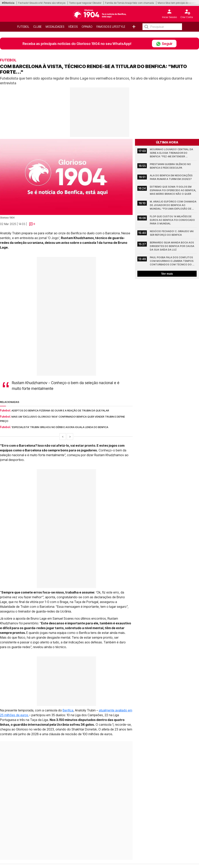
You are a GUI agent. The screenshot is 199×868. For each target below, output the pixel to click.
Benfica (68, 710)
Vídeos (73, 27)
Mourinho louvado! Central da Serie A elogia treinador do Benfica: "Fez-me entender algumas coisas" (172, 153)
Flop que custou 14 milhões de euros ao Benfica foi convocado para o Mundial (173, 220)
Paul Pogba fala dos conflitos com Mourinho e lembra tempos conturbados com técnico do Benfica (172, 261)
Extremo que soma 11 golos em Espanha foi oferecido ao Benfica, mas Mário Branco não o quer (173, 190)
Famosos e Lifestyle (111, 27)
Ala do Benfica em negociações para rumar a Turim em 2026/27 (171, 177)
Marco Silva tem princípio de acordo (177, 3)
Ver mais (167, 274)
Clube (37, 27)
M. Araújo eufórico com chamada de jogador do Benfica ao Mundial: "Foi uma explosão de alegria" (173, 205)
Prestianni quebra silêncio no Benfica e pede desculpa (171, 166)
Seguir (164, 44)
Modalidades (55, 27)
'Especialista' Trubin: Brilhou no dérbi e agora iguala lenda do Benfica (60, 427)
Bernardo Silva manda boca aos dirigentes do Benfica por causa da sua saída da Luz (172, 246)
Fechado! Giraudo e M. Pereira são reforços (42, 3)
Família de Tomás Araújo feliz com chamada (130, 3)
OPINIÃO (87, 27)
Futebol (23, 27)
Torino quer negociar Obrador (85, 3)
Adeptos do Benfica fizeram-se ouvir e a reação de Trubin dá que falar (60, 410)
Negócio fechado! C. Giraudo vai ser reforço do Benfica (172, 233)
